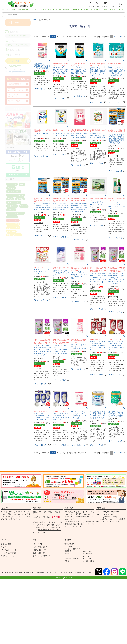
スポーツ (105, 9)
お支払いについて (39, 550)
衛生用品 (66, 9)
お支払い (5, 508)
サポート (36, 540)
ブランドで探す (13, 228)
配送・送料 (37, 508)
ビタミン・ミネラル (47, 9)
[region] (63, 10)
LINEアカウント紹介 (9, 550)
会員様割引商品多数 (15, 84)
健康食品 (21, 9)
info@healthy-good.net (17, 72)
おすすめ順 (45, 37)
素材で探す (11, 231)
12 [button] (121, 37)
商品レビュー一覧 (8, 556)
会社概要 (68, 540)
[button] (124, 37)
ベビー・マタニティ (118, 9)
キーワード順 (61, 37)
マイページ (6, 540)
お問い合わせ (33, 572)
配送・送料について (40, 547)
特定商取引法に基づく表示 (53, 572)
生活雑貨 (97, 9)
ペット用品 (12, 217)
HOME (35, 20)
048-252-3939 (15, 66)
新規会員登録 (6, 544)
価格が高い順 (82, 37)
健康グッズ (88, 9)
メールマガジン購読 (8, 553)
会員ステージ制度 (14, 101)
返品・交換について (40, 553)
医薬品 (58, 9)
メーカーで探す (13, 224)
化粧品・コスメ (76, 9)
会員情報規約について (14, 575)
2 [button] (114, 37)
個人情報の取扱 (73, 572)
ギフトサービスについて (42, 556)
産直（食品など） (14, 235)
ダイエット (6, 9)
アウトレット (13, 220)
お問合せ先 (101, 508)
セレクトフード (32, 9)
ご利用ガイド (38, 544)
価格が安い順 (71, 37)
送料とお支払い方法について (50, 530)
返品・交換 (69, 508)
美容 (14, 9)
